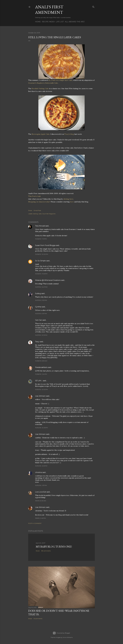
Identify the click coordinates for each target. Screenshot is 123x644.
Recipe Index (48, 22)
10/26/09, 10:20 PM (42, 254)
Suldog (38, 293)
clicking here (68, 199)
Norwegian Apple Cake (41, 134)
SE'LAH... (39, 381)
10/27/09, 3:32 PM (41, 300)
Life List (60, 22)
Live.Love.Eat (41, 492)
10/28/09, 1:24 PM (41, 374)
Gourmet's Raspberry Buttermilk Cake (43, 83)
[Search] (93, 6)
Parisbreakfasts (41, 367)
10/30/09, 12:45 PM (41, 428)
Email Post (37, 210)
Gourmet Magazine (49, 214)
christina (38, 472)
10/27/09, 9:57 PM (41, 314)
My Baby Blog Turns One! (54, 547)
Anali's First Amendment (49, 10)
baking (35, 214)
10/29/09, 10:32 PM (41, 389)
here (72, 202)
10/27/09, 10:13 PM (41, 335)
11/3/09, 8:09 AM (41, 501)
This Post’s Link (34, 196)
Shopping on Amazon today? (39, 202)
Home (38, 22)
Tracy (37, 342)
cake (40, 214)
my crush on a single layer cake (60, 80)
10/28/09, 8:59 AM (41, 361)
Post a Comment (35, 523)
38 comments (46, 551)
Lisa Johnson (40, 396)
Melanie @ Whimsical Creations (48, 280)
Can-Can (39, 320)
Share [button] (30, 210)
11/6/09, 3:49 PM (40, 518)
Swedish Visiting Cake (41, 89)
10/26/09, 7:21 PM (41, 239)
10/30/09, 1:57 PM (41, 485)
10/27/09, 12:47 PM (41, 287)
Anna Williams (68, 637)
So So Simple (40, 261)
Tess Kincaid (40, 226)
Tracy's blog (69, 134)
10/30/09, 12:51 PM (41, 466)
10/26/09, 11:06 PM (41, 274)
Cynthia (38, 307)
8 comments (38, 619)
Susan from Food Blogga (45, 245)
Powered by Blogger (61, 633)
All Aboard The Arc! (75, 22)
